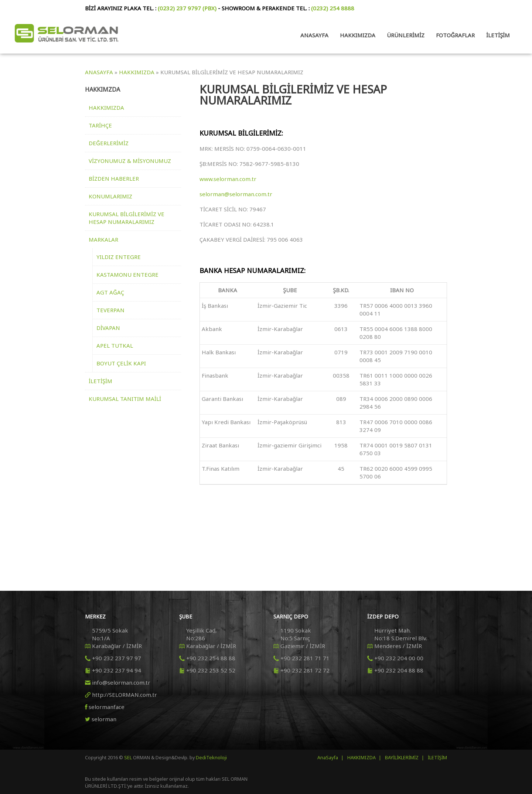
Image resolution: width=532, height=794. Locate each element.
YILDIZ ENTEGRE (119, 257)
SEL (129, 758)
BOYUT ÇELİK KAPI (121, 363)
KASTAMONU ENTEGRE (127, 275)
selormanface (107, 707)
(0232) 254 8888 (333, 8)
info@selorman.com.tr (121, 682)
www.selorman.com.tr (228, 179)
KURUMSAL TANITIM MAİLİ (125, 399)
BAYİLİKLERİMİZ (402, 758)
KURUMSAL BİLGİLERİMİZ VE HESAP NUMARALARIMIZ (127, 218)
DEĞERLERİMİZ (109, 143)
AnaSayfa (328, 758)
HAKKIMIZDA (106, 108)
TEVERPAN (110, 310)
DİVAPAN (108, 328)
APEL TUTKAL (115, 345)
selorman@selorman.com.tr (236, 194)
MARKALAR (103, 239)
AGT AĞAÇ (110, 292)
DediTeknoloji (211, 758)
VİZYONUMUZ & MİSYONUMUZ (130, 161)
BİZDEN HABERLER (114, 178)
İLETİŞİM (100, 381)
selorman (104, 719)
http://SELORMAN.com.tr (125, 695)
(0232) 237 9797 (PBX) (187, 8)
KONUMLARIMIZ (110, 196)
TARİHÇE (100, 125)
